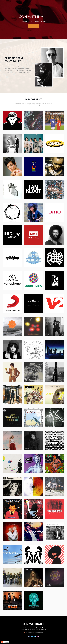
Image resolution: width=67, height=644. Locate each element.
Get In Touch (34, 26)
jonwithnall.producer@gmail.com (34, 633)
